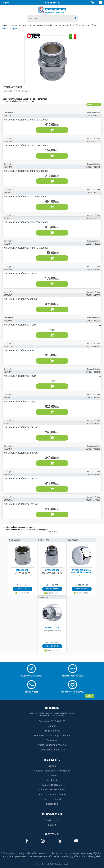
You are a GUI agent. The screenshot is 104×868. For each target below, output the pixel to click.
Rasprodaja (52, 804)
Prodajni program (10, 25)
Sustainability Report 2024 (52, 750)
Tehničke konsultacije (72, 676)
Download (52, 814)
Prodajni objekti (52, 731)
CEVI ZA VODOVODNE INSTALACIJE (40, 25)
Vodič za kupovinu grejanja (52, 745)
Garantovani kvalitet (31, 676)
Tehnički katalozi (52, 820)
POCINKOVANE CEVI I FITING (64, 25)
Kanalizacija (52, 780)
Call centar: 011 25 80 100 (52, 721)
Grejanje (52, 766)
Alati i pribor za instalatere (52, 794)
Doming (52, 708)
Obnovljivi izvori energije (52, 790)
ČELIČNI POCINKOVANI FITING (86, 25)
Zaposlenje (52, 740)
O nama (52, 726)
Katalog (52, 760)
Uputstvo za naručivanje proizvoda (52, 735)
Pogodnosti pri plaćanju (73, 692)
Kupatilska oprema (52, 785)
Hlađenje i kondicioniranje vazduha (52, 771)
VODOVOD (23, 25)
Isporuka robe (31, 692)
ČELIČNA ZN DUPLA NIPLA (11, 28)
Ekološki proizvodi (52, 799)
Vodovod (52, 775)
